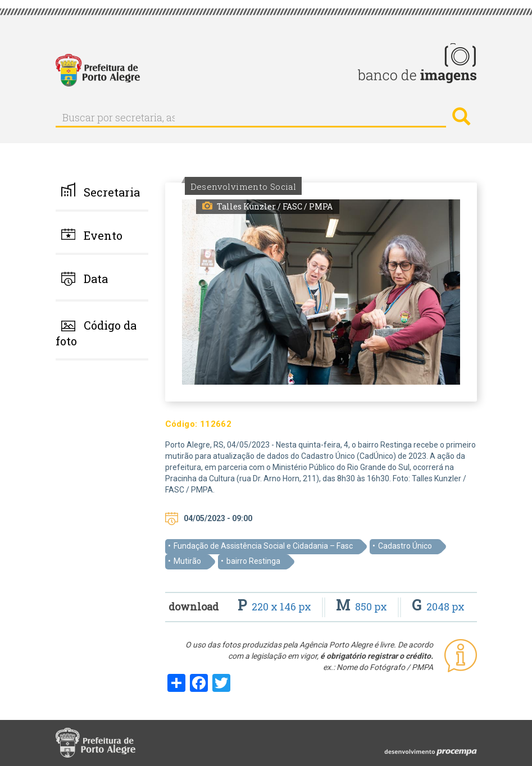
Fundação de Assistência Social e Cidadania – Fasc (263, 546)
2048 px (438, 607)
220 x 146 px (276, 607)
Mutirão (187, 561)
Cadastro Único (405, 546)
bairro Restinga (253, 561)
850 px (363, 607)
